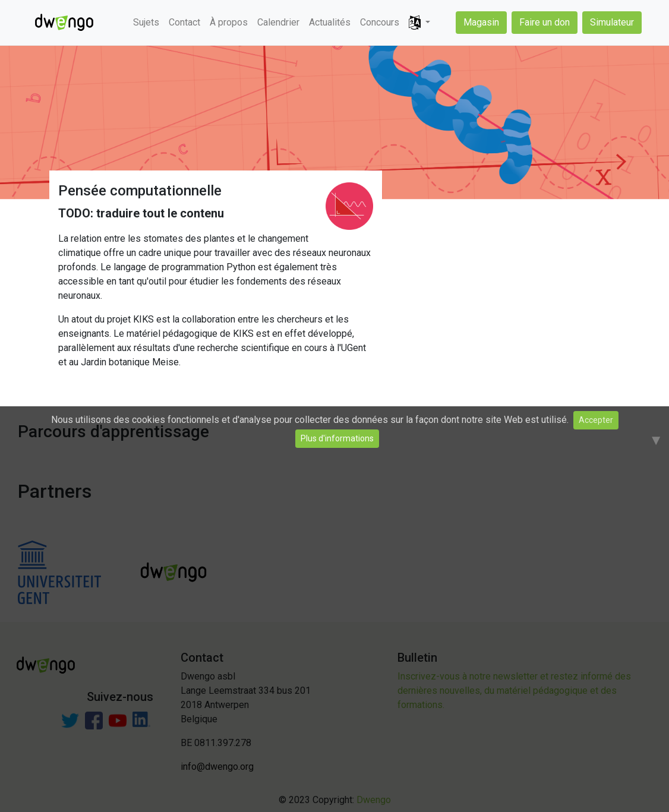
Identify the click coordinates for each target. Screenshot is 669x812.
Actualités (330, 22)
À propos (229, 22)
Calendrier (278, 22)
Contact (184, 22)
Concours (380, 22)
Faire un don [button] (545, 22)
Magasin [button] (481, 22)
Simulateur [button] (612, 22)
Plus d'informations (337, 438)
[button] (419, 23)
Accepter (596, 420)
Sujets (146, 22)
